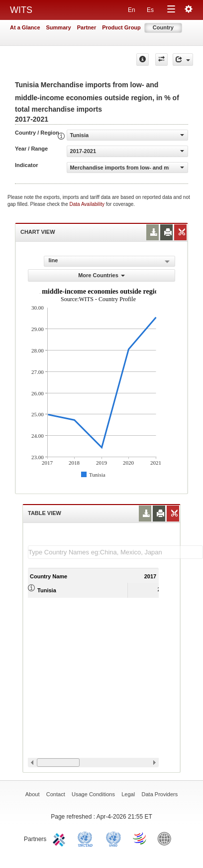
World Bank (167, 838)
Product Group (121, 27)
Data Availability (88, 204)
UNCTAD (87, 838)
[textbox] (115, 552)
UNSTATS (113, 838)
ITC (61, 838)
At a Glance (25, 27)
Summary (59, 27)
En (132, 10)
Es (150, 10)
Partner (87, 27)
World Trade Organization (140, 838)
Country (163, 27)
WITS (21, 10)
